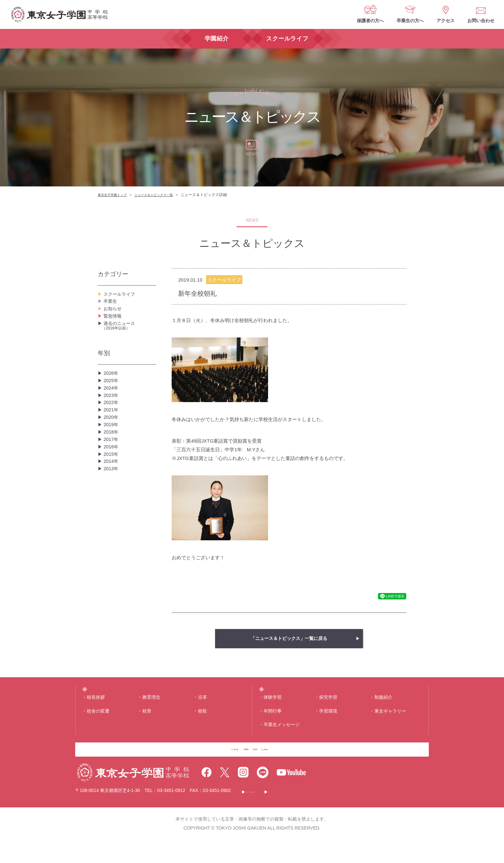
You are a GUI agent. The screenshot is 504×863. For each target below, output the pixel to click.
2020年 (112, 451)
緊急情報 (114, 326)
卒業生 (111, 306)
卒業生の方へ (410, 21)
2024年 (112, 410)
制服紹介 (383, 709)
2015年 (112, 503)
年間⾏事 (273, 723)
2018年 (112, 472)
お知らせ (114, 316)
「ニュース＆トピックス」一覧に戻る (289, 638)
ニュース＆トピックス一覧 (163, 195)
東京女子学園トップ (115, 195)
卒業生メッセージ (282, 736)
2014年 (112, 513)
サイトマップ (365, 814)
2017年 (112, 482)
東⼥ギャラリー (390, 723)
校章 (147, 723)
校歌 (203, 723)
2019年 (112, 461)
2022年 (112, 431)
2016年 (112, 492)
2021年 (112, 441)
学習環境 (328, 723)
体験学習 (273, 709)
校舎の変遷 (98, 723)
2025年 (112, 400)
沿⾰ (203, 709)
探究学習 (328, 709)
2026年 (112, 389)
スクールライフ (122, 296)
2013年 (112, 523)
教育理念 (151, 709)
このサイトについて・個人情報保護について (292, 814)
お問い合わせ (481, 21)
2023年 (112, 420)
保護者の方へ (370, 21)
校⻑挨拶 (96, 709)
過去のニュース (129, 340)
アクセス (446, 21)
